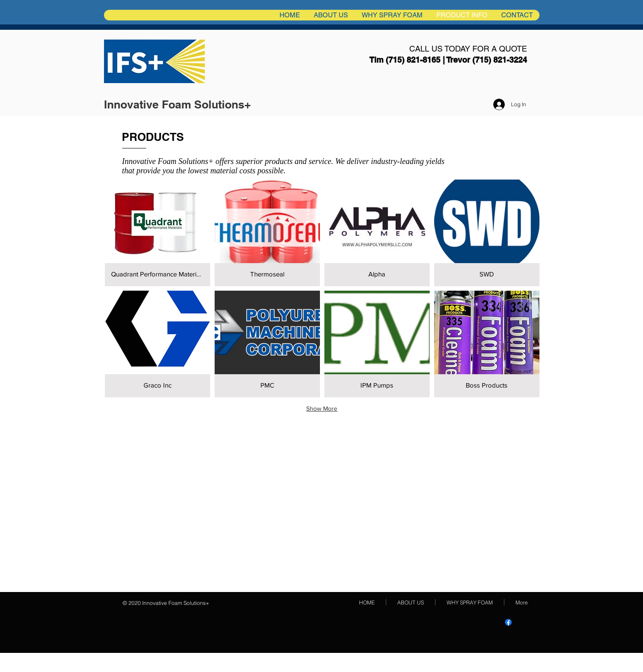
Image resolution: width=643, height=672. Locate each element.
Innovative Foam (149, 104)
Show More (322, 408)
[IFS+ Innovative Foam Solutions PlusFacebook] (508, 622)
